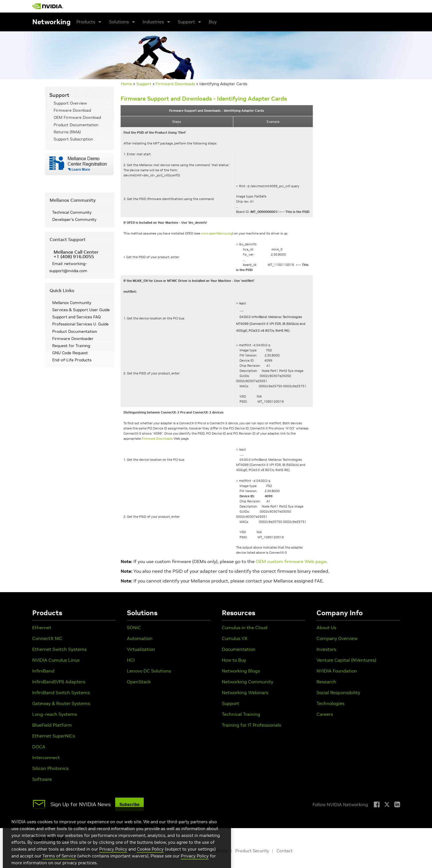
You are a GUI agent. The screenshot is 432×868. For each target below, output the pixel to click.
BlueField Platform (52, 725)
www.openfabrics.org (217, 233)
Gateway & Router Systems (61, 703)
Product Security (252, 851)
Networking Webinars (245, 692)
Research (326, 682)
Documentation (239, 649)
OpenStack (139, 682)
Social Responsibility (338, 692)
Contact (285, 851)
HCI (131, 660)
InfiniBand (43, 671)
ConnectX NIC (47, 638)
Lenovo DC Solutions (149, 671)
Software (42, 779)
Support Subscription (73, 139)
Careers (325, 714)
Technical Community (72, 212)
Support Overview (70, 103)
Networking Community (248, 682)
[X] (387, 804)
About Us (326, 627)
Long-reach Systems (55, 714)
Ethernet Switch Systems (59, 649)
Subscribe (129, 804)
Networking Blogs (241, 671)
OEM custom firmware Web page (291, 561)
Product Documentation (76, 125)
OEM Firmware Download (77, 117)
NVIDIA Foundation (337, 671)
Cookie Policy (150, 859)
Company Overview (337, 638)
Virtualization (141, 649)
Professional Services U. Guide (80, 324)
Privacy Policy (113, 859)
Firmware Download (72, 110)
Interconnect (46, 757)
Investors (326, 649)
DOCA (39, 747)
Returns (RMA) (67, 132)
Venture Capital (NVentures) (346, 660)
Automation (140, 638)
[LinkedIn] (397, 804)
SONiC (134, 627)
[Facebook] (377, 804)
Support (144, 84)
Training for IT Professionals (252, 725)
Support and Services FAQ (76, 317)
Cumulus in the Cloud (245, 627)
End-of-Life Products (72, 360)
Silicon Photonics (50, 768)
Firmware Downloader (73, 339)
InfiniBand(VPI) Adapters (59, 682)
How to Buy (234, 660)
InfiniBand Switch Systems (61, 692)
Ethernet (42, 627)
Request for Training (71, 346)
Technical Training (241, 714)
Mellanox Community (72, 303)
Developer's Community (74, 219)
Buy (213, 22)
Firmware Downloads (175, 84)
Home (126, 84)
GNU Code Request (70, 353)
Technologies (330, 703)
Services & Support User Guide (81, 310)
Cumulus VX (235, 638)
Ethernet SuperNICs (54, 736)
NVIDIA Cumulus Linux (56, 660)
